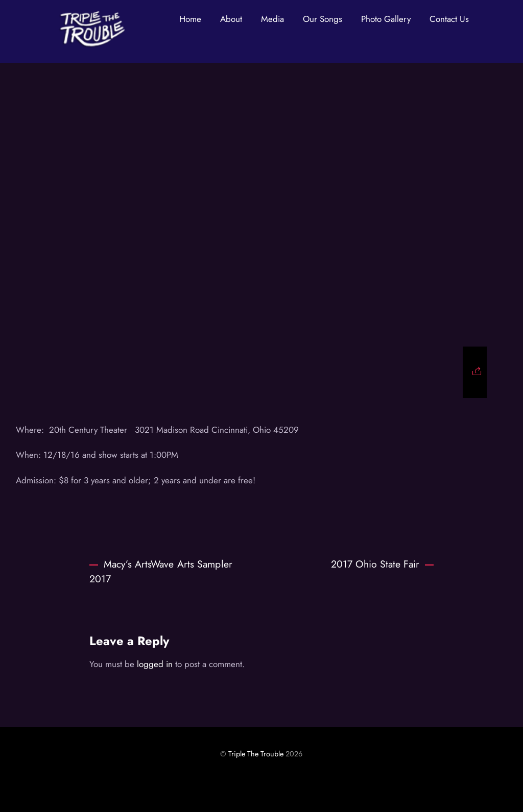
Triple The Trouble (256, 754)
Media (272, 19)
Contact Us (449, 19)
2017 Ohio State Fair (382, 564)
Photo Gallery (386, 19)
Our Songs (323, 19)
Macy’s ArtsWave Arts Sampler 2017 (161, 571)
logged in (155, 664)
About (231, 19)
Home (190, 19)
